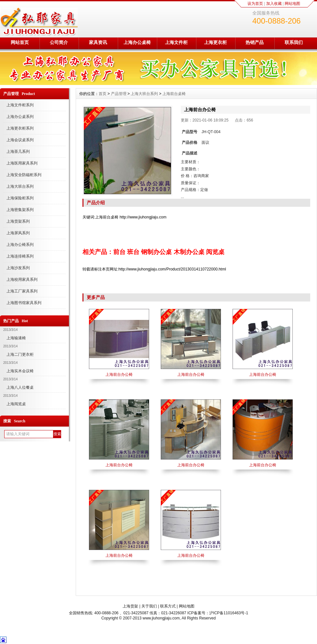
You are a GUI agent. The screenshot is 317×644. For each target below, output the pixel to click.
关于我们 (149, 606)
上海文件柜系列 (20, 105)
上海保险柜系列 (20, 198)
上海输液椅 (16, 338)
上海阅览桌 (16, 404)
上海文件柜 (176, 42)
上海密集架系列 (20, 210)
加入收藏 (274, 4)
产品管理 (119, 94)
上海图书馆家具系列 (24, 303)
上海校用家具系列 (22, 280)
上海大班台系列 (20, 186)
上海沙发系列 (18, 268)
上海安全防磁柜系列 (24, 175)
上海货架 (130, 606)
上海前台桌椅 (174, 94)
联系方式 (168, 606)
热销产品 (255, 42)
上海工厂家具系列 (22, 291)
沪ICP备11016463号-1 (229, 613)
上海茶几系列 (18, 152)
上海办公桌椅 (137, 42)
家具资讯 (98, 42)
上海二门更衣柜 (20, 354)
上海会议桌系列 (20, 140)
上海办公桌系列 (20, 117)
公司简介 (59, 42)
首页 (103, 94)
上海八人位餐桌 (20, 387)
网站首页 (20, 42)
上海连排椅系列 (20, 256)
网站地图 (292, 4)
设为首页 (255, 4)
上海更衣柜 (215, 42)
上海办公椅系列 (20, 245)
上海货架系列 (18, 221)
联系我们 (294, 42)
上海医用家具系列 (22, 163)
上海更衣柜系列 (20, 128)
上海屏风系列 (18, 233)
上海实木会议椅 (20, 371)
